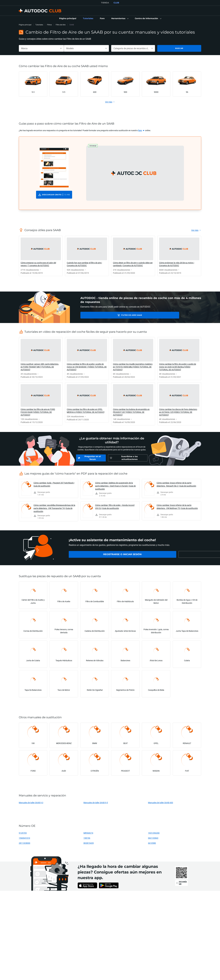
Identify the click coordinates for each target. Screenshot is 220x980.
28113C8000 (24, 843)
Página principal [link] (25, 25)
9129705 (23, 833)
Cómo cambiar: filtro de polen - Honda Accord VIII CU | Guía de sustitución (115, 507)
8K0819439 (89, 843)
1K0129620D (154, 833)
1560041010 (24, 838)
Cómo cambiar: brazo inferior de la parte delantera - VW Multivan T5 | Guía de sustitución (177, 507)
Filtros (49, 25)
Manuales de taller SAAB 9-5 (96, 803)
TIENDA (105, 3)
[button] (120, 19)
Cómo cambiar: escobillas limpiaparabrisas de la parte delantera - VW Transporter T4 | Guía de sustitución (54, 508)
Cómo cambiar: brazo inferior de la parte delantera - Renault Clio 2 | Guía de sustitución (176, 484)
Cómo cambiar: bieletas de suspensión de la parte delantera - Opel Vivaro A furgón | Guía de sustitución (115, 486)
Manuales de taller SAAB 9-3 (31, 803)
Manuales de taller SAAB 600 (161, 803)
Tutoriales (39, 25)
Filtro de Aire (61, 25)
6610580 (152, 843)
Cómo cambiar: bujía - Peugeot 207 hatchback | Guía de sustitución (54, 484)
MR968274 (88, 833)
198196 (87, 838)
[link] (68, 19)
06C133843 (153, 838)
